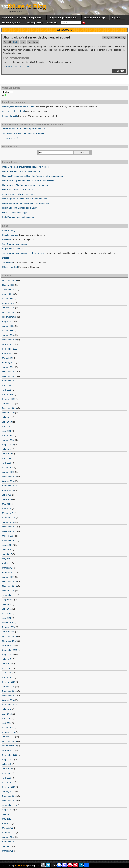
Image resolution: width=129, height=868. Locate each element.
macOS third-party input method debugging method (25, 167)
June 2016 (7, 609)
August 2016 (8, 600)
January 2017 (8, 577)
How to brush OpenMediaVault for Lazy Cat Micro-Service (28, 180)
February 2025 (9, 303)
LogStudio (7, 18)
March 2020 (8, 435)
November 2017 (9, 531)
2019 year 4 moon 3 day (114, 37)
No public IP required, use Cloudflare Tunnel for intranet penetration (33, 176)
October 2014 (8, 700)
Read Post (119, 71)
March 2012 (8, 828)
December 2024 (9, 312)
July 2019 (7, 449)
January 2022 (8, 367)
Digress (6, 258)
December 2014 (9, 691)
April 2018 (7, 508)
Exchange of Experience (29, 18)
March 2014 (8, 727)
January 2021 (8, 404)
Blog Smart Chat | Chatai (13, 111)
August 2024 (8, 321)
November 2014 (9, 696)
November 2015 (9, 641)
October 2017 (8, 536)
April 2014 (7, 723)
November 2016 (9, 586)
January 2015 (8, 686)
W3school (7, 240)
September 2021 (10, 381)
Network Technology (94, 18)
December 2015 (9, 636)
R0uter (16, 42)
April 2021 (7, 390)
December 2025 (9, 280)
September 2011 (10, 842)
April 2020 (7, 431)
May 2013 (7, 773)
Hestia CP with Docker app (14, 212)
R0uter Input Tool (10, 267)
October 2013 (8, 750)
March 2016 (8, 623)
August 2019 (8, 445)
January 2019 (8, 472)
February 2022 (9, 362)
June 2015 (7, 664)
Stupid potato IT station (13, 249)
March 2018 (8, 513)
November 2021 (9, 376)
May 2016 (7, 613)
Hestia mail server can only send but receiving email (26, 203)
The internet (33, 42)
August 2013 (8, 759)
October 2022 (8, 344)
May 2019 (7, 458)
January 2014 (8, 737)
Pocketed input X (10, 116)
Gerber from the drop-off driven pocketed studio (23, 129)
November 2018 (9, 477)
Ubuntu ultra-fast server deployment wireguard (36, 37)
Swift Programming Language (16, 244)
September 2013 (10, 755)
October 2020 (8, 413)
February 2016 (9, 627)
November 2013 (9, 746)
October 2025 (8, 285)
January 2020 (8, 440)
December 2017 (9, 527)
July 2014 (7, 709)
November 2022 (9, 340)
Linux (23, 42)
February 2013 (9, 787)
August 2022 (8, 353)
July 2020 (7, 417)
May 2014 (7, 718)
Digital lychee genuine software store (19, 107)
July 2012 (7, 814)
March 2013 (8, 782)
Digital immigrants (10, 235)
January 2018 (8, 522)
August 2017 (8, 545)
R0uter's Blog (27, 6)
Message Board (35, 23)
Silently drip (7, 262)
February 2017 (9, 572)
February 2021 (9, 399)
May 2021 (7, 385)
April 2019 (7, 463)
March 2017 (8, 568)
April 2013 (7, 778)
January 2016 (8, 632)
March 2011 (8, 851)
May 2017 (7, 559)
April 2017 (7, 563)
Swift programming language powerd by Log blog (24, 133)
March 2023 (8, 331)
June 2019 (7, 454)
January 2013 (8, 791)
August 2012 (8, 810)
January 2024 (8, 326)
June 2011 (7, 846)
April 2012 (7, 823)
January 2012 (8, 837)
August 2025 (8, 294)
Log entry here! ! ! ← (11, 138)
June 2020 (7, 422)
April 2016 (7, 618)
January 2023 (8, 335)
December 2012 (9, 796)
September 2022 (10, 349)
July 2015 (7, 659)
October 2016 (8, 591)
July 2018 (7, 495)
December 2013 (9, 741)
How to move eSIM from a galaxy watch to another (25, 185)
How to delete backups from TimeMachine (21, 171)
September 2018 (10, 486)
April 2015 (7, 673)
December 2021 (9, 372)
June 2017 (7, 554)
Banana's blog (9, 230)
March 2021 (8, 394)
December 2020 (9, 408)
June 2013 (7, 769)
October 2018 (8, 481)
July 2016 (7, 604)
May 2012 (7, 819)
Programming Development (63, 18)
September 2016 (10, 595)
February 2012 (9, 833)
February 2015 (9, 682)
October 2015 (8, 645)
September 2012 (10, 805)
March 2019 (8, 467)
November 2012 (9, 801)
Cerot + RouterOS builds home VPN (19, 194)
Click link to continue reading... (17, 66)
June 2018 (7, 499)
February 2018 (9, 518)
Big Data (116, 18)
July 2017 (7, 550)
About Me (52, 23)
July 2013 (7, 764)
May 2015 (7, 668)
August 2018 (8, 490)
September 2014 (10, 705)
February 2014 (9, 732)
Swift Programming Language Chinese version (23, 253)
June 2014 (7, 714)
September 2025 (10, 289)
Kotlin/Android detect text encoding (18, 217)
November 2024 (9, 317)
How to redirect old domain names (18, 190)
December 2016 (9, 581)
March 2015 (8, 677)
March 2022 (8, 358)
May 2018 (7, 504)
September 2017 (10, 540)
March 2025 (8, 299)
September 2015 (10, 650)
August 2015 (8, 654)
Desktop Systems (11, 23)
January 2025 (8, 308)
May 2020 (7, 426)
